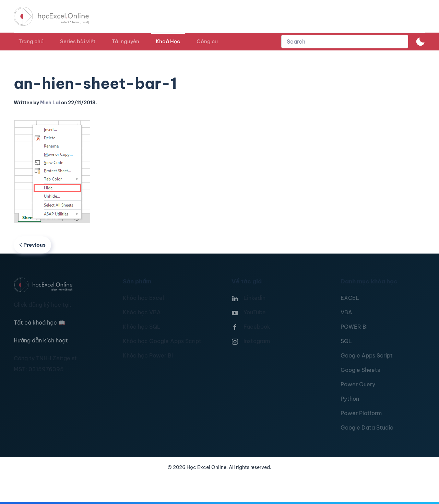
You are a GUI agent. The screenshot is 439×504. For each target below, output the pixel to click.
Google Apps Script (367, 355)
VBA (346, 312)
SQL (346, 341)
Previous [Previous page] (32, 245)
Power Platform (361, 413)
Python (350, 399)
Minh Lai (50, 103)
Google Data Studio (367, 427)
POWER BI (354, 327)
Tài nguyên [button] (126, 41)
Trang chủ (31, 41)
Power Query (358, 384)
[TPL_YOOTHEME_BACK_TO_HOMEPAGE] (58, 16)
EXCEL (350, 298)
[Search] (345, 42)
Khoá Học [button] (168, 41)
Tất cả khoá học (39, 323)
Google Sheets (360, 370)
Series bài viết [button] (78, 41)
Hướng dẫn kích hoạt (41, 340)
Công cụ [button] (207, 41)
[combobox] (345, 42)
